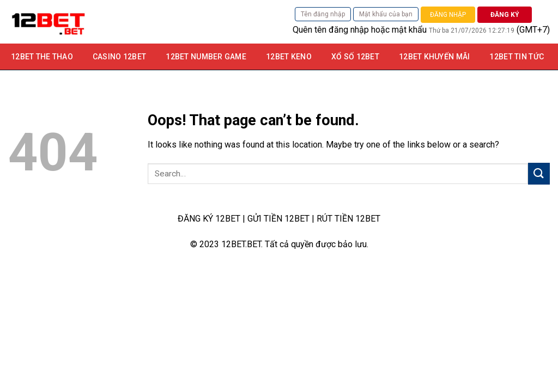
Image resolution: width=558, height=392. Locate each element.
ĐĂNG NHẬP (448, 15)
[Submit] (539, 173)
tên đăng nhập (342, 30)
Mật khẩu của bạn (386, 14)
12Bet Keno (289, 57)
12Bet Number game (206, 57)
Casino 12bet (119, 57)
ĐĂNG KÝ (505, 15)
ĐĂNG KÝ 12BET (209, 219)
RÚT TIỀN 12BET (348, 219)
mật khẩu (409, 30)
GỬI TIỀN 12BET (278, 219)
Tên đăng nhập (323, 14)
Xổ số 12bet (355, 57)
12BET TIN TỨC (517, 57)
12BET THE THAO (42, 57)
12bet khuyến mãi (434, 57)
